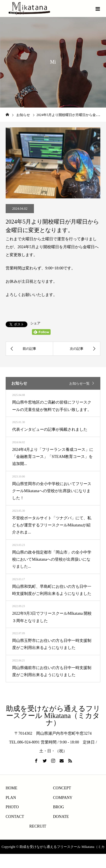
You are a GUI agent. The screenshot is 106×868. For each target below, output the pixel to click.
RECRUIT (38, 826)
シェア (35, 323)
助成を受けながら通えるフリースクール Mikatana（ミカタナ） (53, 716)
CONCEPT (62, 788)
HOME (11, 788)
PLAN (11, 798)
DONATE (61, 817)
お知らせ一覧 (79, 383)
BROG (59, 807)
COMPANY (63, 798)
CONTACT (15, 817)
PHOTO (12, 807)
